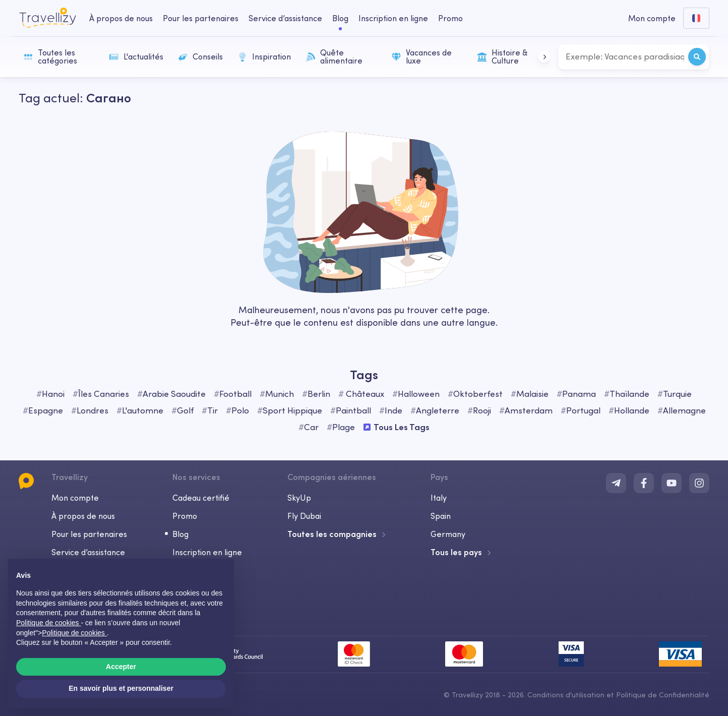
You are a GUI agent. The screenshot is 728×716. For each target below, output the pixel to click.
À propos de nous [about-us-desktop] (121, 18)
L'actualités (136, 56)
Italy (439, 498)
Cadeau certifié (201, 498)
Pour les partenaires (89, 534)
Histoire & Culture (502, 56)
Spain (441, 516)
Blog (180, 534)
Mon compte (75, 498)
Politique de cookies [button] (48, 623)
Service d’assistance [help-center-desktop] (285, 18)
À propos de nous (83, 516)
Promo (450, 18)
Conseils (201, 56)
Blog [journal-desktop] (340, 18)
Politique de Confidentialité (663, 695)
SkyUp (299, 498)
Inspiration (264, 56)
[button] (544, 57)
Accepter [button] (121, 667)
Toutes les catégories (50, 56)
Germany (448, 534)
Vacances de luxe (422, 56)
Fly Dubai (304, 516)
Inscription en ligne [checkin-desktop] (393, 18)
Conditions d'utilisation (567, 695)
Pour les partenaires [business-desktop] (201, 18)
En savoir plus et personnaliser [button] (121, 688)
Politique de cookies (74, 633)
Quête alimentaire (334, 56)
